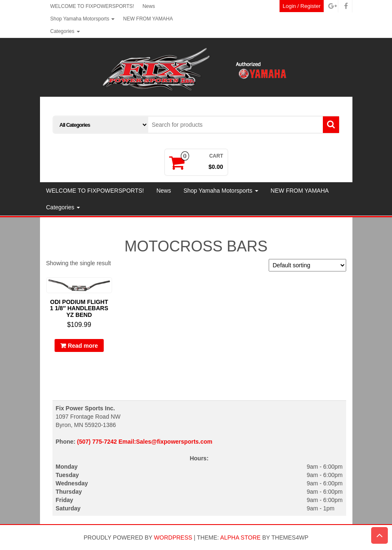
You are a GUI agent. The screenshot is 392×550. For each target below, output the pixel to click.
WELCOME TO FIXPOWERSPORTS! (92, 6)
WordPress (173, 537)
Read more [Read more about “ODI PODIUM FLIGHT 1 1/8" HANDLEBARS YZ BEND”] (83, 346)
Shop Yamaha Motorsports (83, 19)
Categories (65, 31)
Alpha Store (241, 537)
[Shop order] (307, 265)
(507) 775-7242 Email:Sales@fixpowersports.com (145, 442)
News (149, 6)
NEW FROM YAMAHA (148, 19)
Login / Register (301, 6)
